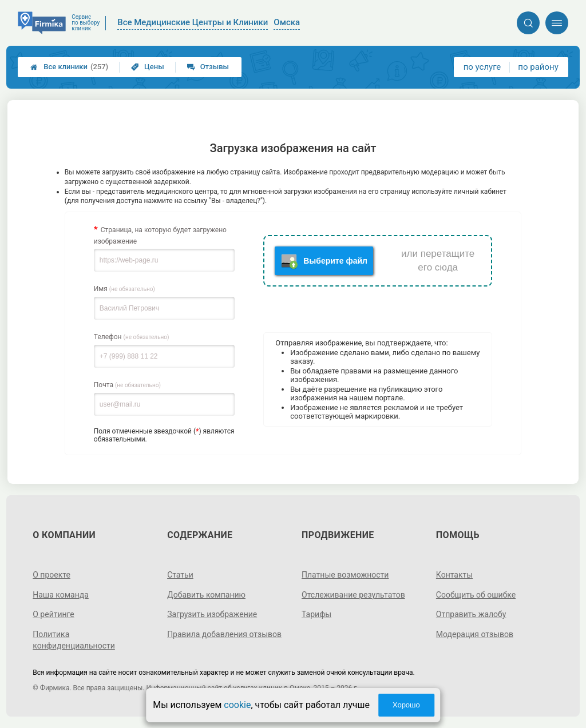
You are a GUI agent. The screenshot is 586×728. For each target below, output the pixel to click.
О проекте (52, 575)
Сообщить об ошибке (476, 595)
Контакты (454, 575)
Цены (148, 67)
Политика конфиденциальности (74, 640)
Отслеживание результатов (353, 595)
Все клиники (69, 67)
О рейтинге (54, 614)
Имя (124, 289)
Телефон (132, 337)
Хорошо (406, 705)
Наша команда (61, 595)
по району (538, 67)
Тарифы (316, 614)
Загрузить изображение (212, 614)
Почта (127, 385)
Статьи (180, 575)
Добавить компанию (206, 595)
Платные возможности (345, 575)
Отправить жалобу (471, 614)
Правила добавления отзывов (224, 634)
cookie (237, 705)
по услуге (482, 67)
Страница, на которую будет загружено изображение (160, 236)
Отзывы (208, 67)
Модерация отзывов (475, 634)
